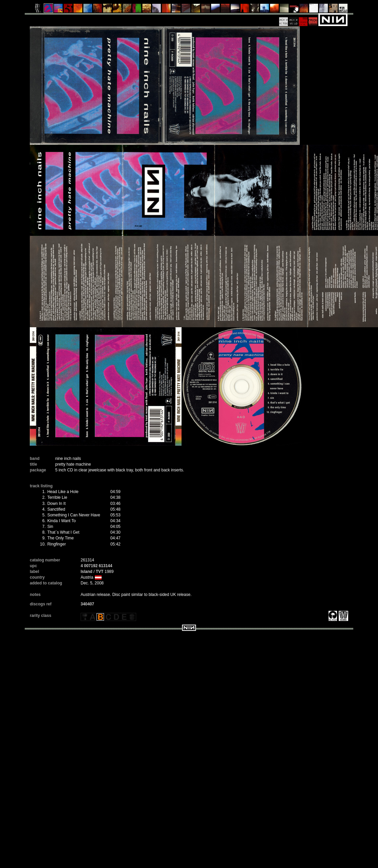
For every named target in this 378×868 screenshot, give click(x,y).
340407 (87, 604)
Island (87, 572)
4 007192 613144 (96, 566)
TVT (100, 572)
